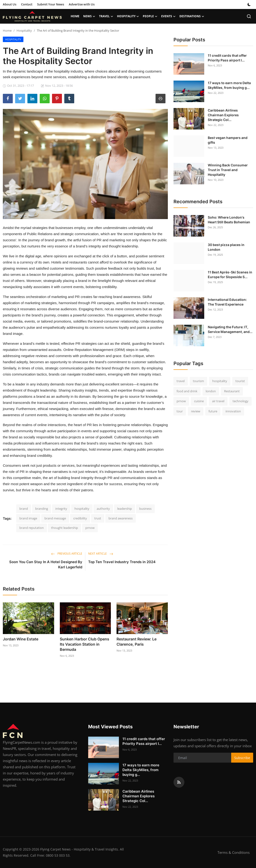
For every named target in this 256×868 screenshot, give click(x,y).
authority (103, 509)
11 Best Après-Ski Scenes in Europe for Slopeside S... (230, 274)
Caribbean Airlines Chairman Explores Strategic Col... (223, 115)
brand (24, 509)
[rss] (179, 782)
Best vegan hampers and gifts (228, 140)
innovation (233, 411)
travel (181, 381)
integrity (61, 509)
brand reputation (32, 528)
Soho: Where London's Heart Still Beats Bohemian (229, 220)
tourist (240, 381)
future (213, 411)
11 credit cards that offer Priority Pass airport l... (227, 58)
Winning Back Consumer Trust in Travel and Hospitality (228, 170)
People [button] (150, 16)
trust (98, 518)
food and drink (187, 391)
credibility (80, 518)
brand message (55, 518)
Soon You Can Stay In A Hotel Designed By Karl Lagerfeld (46, 564)
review (196, 411)
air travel (218, 401)
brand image (28, 518)
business (145, 509)
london (211, 391)
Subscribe (242, 758)
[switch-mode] (249, 4)
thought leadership (65, 528)
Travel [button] (106, 16)
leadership (125, 509)
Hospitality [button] (128, 16)
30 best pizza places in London (226, 247)
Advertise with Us (82, 4)
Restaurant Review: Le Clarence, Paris (137, 642)
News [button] (89, 16)
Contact (27, 4)
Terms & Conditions (234, 852)
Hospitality (24, 30)
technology (241, 401)
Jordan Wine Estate (21, 639)
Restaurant (232, 391)
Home (75, 16)
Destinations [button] (192, 16)
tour (180, 411)
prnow (90, 528)
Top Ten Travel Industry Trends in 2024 (122, 562)
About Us (10, 4)
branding (42, 509)
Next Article (101, 554)
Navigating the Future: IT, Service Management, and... (230, 329)
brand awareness (121, 518)
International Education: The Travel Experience (227, 302)
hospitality (82, 509)
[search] (249, 16)
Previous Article (67, 554)
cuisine (199, 401)
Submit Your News (51, 4)
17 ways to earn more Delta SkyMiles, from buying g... (229, 85)
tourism (198, 381)
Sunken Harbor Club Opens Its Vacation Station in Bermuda (85, 644)
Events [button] (168, 16)
